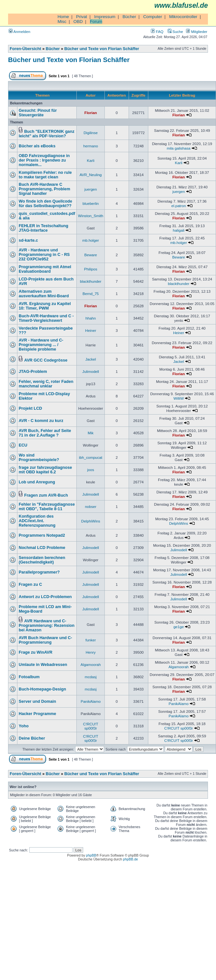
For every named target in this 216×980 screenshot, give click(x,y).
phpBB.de (131, 859)
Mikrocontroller (183, 17)
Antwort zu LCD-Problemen (45, 597)
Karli (91, 160)
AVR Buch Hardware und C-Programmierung (45, 640)
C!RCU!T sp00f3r (91, 726)
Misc (62, 21)
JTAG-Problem (33, 372)
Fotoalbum (29, 677)
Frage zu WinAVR (35, 652)
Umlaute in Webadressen (43, 665)
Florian (91, 113)
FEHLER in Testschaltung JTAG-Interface (44, 228)
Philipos (91, 269)
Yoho (24, 726)
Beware (90, 255)
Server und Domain (37, 701)
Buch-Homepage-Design (42, 689)
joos (90, 470)
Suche (175, 32)
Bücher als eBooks (37, 146)
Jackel (91, 359)
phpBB (91, 855)
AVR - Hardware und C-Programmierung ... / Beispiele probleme (41, 345)
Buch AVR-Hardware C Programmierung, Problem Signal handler (44, 189)
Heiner (91, 330)
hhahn (91, 318)
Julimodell (91, 371)
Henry (91, 652)
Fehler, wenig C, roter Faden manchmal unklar (46, 384)
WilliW (179, 398)
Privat (82, 17)
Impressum (105, 17)
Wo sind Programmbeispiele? (39, 458)
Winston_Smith (91, 216)
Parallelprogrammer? (39, 572)
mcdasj (91, 677)
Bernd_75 (91, 294)
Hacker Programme (37, 714)
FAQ (157, 32)
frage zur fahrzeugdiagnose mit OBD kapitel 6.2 (45, 470)
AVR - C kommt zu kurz (41, 421)
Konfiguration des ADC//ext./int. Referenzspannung (37, 521)
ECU (23, 445)
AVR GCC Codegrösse (46, 360)
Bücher (129, 17)
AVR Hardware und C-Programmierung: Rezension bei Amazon (47, 626)
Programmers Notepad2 (42, 535)
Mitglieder (197, 32)
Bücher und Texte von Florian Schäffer (102, 49)
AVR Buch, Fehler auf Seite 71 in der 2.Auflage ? (45, 433)
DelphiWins (91, 521)
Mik (91, 433)
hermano (91, 146)
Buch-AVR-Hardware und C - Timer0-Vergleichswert (46, 318)
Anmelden (20, 32)
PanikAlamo (91, 701)
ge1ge (179, 627)
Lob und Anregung (37, 482)
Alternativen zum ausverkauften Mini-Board (44, 294)
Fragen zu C (30, 585)
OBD (78, 21)
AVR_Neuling (91, 175)
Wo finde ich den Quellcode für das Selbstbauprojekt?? (45, 204)
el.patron (178, 206)
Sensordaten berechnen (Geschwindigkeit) (42, 560)
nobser (91, 506)
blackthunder (91, 281)
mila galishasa (179, 148)
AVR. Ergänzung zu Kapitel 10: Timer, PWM (45, 306)
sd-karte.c (28, 240)
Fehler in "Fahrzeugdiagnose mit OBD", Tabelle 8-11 (47, 507)
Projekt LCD (30, 408)
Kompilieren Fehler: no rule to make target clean (45, 175)
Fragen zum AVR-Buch (46, 495)
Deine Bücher (32, 738)
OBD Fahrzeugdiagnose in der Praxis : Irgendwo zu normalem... (44, 160)
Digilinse (91, 133)
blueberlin (91, 203)
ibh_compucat (91, 457)
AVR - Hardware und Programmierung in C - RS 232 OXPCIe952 (44, 255)
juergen (91, 189)
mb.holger (91, 240)
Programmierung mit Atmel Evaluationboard (45, 269)
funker (91, 640)
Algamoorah (91, 664)
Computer (153, 17)
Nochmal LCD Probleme (42, 548)
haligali (179, 230)
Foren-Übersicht (25, 49)
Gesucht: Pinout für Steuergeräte (38, 113)
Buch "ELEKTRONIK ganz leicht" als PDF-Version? (47, 134)
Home (63, 17)
